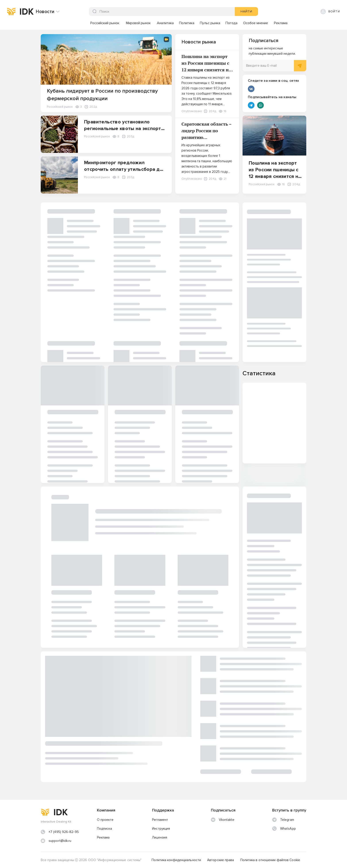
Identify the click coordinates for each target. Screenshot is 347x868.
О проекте (105, 820)
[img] (11, 12)
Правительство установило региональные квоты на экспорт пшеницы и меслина (123, 129)
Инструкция (161, 829)
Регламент (160, 820)
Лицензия (160, 837)
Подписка (104, 829)
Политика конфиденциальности (176, 860)
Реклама (103, 837)
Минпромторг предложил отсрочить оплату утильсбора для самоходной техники (125, 169)
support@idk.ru (60, 841)
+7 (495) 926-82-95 (64, 832)
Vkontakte (223, 820)
